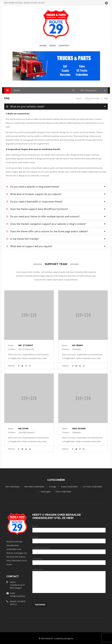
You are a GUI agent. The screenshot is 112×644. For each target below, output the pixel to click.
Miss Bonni (79, 429)
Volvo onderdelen (63, 492)
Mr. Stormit (26, 345)
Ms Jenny (78, 345)
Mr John (23, 429)
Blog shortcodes (93, 98)
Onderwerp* (69, 561)
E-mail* (69, 539)
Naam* (69, 528)
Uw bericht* (69, 576)
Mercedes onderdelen (34, 487)
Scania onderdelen (69, 487)
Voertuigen (46, 492)
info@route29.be (15, 3)
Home (78, 98)
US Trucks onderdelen (93, 487)
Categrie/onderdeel (69, 550)
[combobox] (93, 91)
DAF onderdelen (13, 487)
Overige (53, 487)
